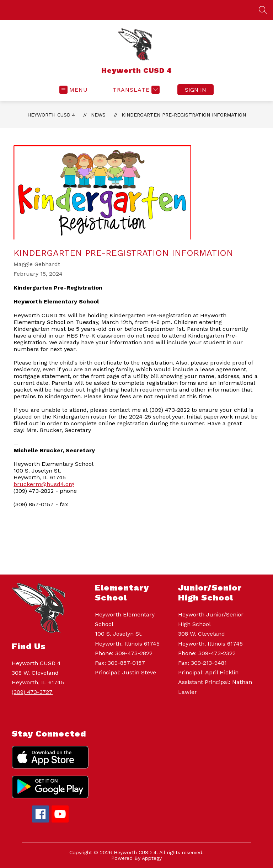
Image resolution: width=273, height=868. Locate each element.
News (98, 115)
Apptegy (152, 858)
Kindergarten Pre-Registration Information (184, 115)
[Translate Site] (135, 90)
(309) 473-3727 (32, 692)
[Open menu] (74, 90)
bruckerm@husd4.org (44, 484)
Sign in (196, 90)
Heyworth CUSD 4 (51, 115)
